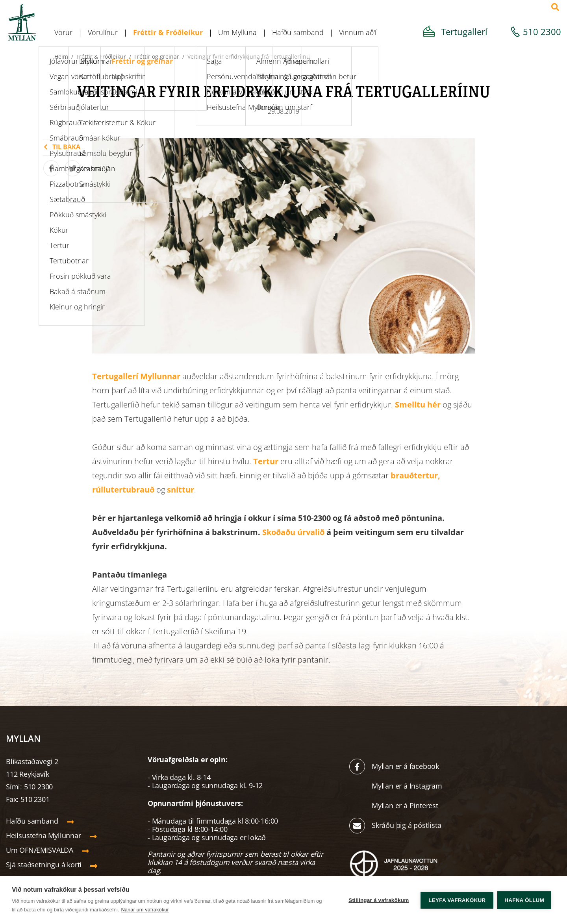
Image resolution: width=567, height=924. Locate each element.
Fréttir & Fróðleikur (101, 56)
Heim (61, 56)
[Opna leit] (555, 7)
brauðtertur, (415, 475)
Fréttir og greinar (157, 56)
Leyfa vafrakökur (457, 900)
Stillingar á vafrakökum (379, 900)
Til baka (66, 147)
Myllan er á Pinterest (406, 805)
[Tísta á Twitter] (72, 168)
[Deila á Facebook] (51, 168)
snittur (181, 490)
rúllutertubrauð (123, 490)
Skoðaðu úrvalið (294, 532)
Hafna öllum (524, 900)
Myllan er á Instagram (408, 786)
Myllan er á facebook (405, 766)
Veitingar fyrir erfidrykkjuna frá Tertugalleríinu (249, 56)
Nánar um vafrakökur (145, 910)
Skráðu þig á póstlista (407, 825)
